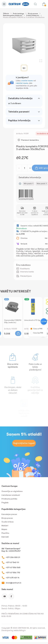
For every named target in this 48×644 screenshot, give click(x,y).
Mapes (4, 529)
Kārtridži (5, 537)
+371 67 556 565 (13, 568)
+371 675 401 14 (13, 578)
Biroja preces (33, 14)
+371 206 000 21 (13, 557)
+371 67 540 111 (12, 562)
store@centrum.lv (14, 583)
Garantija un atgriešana (12, 491)
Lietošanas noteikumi (11, 495)
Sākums (6, 13)
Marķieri (5, 526)
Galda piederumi (33, 15)
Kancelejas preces (9, 514)
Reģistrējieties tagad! (24, 443)
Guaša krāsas (8, 522)
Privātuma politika (9, 499)
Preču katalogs (18, 14)
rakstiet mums (22, 83)
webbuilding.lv (20, 630)
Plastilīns (5, 533)
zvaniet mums (27, 81)
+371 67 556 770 (13, 573)
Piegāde (5, 503)
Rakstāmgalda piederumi (13, 15)
